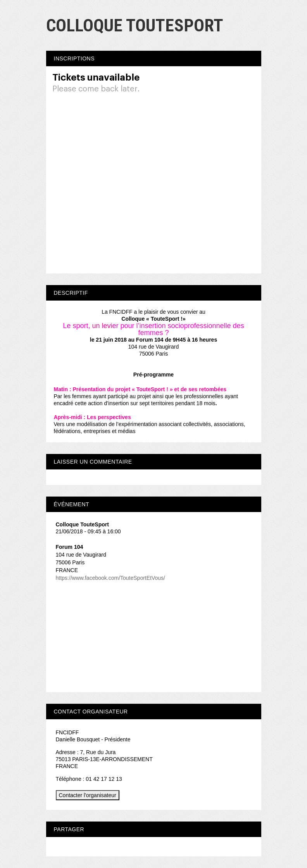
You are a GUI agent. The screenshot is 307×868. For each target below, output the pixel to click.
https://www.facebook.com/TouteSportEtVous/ (110, 578)
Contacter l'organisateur (88, 795)
